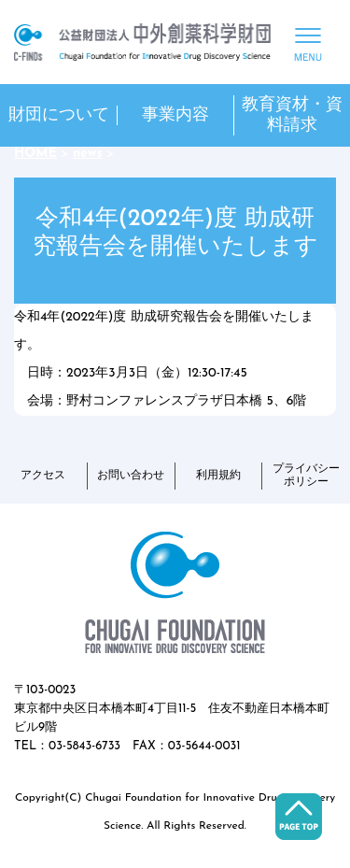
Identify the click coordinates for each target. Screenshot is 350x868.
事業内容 (175, 115)
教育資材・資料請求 (292, 115)
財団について (59, 115)
